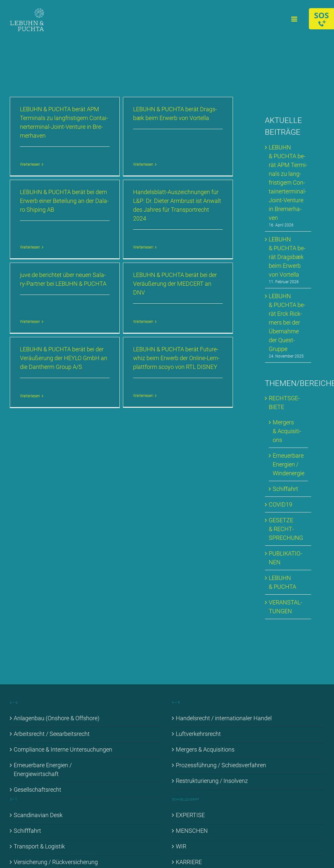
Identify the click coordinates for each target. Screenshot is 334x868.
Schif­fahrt (285, 489)
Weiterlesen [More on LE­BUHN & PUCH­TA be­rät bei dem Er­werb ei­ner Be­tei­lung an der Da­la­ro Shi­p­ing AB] (36, 236)
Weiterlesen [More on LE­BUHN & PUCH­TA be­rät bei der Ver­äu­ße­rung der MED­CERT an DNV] (145, 319)
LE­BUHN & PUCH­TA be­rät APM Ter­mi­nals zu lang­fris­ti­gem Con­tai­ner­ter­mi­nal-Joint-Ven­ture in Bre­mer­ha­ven (288, 183)
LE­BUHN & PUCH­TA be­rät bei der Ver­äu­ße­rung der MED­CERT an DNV (177, 281)
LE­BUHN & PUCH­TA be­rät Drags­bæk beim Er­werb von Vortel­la (287, 257)
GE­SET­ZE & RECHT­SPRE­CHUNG (286, 529)
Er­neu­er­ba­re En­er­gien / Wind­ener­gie (288, 464)
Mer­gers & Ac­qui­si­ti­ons (287, 431)
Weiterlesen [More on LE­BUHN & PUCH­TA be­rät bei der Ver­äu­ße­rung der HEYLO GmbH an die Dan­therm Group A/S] (30, 394)
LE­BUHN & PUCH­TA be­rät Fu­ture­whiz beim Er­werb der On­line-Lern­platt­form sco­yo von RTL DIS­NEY (175, 356)
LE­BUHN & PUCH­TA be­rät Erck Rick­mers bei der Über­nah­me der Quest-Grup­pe (287, 322)
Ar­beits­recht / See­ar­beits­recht (52, 734)
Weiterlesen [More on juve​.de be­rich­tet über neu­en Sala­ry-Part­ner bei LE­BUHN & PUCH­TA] (33, 310)
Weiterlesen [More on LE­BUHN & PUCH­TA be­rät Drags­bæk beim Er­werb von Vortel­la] (142, 147)
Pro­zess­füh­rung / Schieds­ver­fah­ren (221, 765)
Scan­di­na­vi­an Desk (38, 815)
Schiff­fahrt (27, 831)
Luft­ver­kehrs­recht (198, 734)
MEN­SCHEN (192, 831)
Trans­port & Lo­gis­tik (39, 846)
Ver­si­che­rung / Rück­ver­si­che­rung (56, 862)
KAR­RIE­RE (189, 862)
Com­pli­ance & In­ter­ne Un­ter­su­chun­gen (63, 749)
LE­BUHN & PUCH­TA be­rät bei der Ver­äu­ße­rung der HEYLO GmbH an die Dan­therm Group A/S (64, 356)
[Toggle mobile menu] (295, 19)
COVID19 (281, 504)
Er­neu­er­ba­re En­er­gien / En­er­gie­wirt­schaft (43, 769)
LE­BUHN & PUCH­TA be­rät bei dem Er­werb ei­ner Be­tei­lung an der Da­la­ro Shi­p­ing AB (70, 198)
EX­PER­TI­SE (190, 815)
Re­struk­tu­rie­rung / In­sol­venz (212, 781)
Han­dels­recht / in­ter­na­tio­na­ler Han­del (224, 718)
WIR (181, 846)
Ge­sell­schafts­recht (38, 790)
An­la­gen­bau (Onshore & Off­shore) (57, 718)
